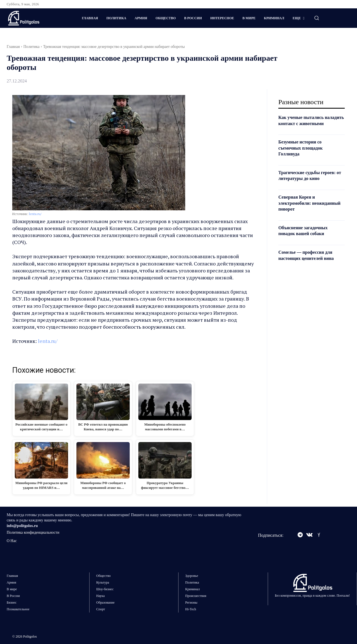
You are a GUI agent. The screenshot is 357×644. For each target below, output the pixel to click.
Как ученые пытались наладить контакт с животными (304, 123)
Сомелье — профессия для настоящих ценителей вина (309, 261)
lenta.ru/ (35, 214)
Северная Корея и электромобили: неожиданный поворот (304, 209)
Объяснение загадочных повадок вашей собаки (306, 236)
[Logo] (37, 18)
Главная (13, 47)
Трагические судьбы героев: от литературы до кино (310, 181)
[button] (317, 18)
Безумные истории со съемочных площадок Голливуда (303, 154)
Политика (32, 47)
